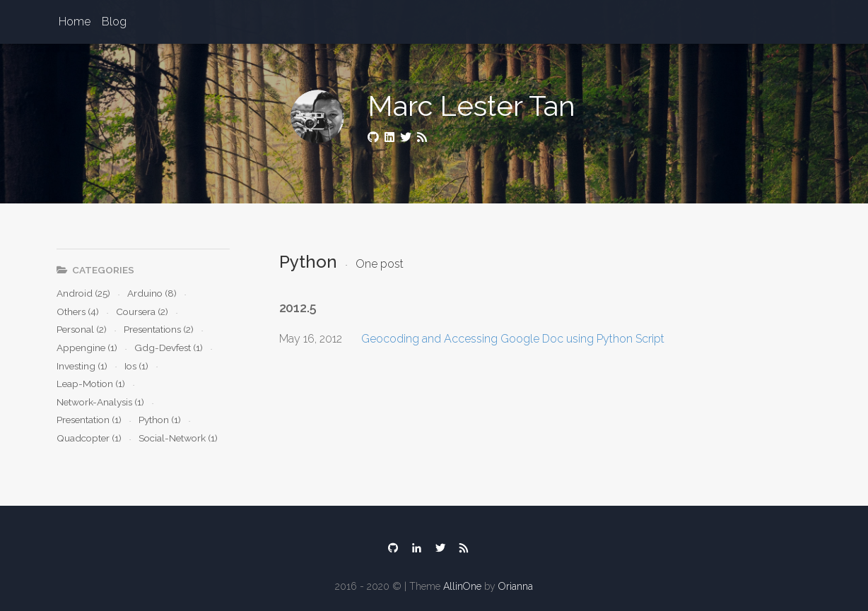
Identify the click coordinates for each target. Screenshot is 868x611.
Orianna (516, 586)
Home (75, 22)
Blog (114, 22)
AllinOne (462, 586)
